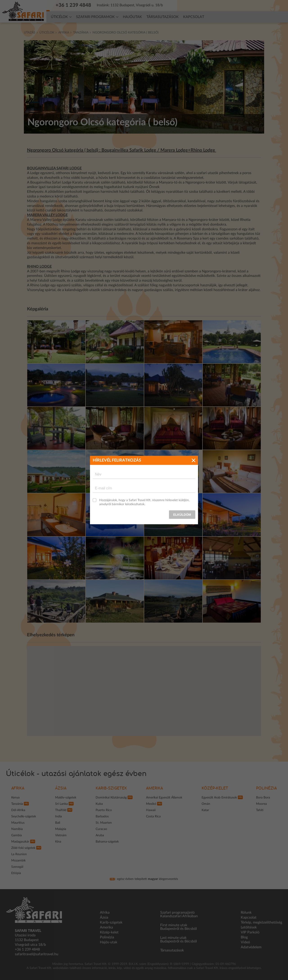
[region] (144, 691)
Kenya (15, 798)
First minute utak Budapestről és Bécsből (179, 927)
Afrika (64, 33)
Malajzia (61, 829)
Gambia (17, 835)
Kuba (99, 804)
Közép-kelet (215, 788)
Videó (245, 942)
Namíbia (17, 829)
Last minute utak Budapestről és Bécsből (179, 940)
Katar (205, 810)
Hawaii (151, 810)
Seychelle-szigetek (24, 816)
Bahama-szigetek (107, 842)
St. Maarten (104, 823)
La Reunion (19, 854)
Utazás (30, 33)
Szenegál (17, 867)
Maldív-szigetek (66, 798)
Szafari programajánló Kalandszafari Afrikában (179, 914)
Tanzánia (81, 33)
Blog (244, 937)
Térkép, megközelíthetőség (261, 922)
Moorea (261, 804)
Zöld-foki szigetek (23, 848)
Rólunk (246, 913)
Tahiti (260, 810)
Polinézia (266, 788)
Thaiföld (61, 810)
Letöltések (249, 927)
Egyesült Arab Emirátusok (219, 798)
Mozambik (18, 861)
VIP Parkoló (250, 932)
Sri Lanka (61, 804)
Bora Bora (263, 798)
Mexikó (151, 804)
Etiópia (16, 873)
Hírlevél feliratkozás (197, 5)
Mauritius (18, 823)
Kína (58, 842)
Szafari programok (95, 17)
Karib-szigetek (111, 788)
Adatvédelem (251, 947)
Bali (58, 823)
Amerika (154, 788)
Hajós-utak (109, 942)
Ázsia (61, 788)
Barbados (102, 816)
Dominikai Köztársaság (111, 798)
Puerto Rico (104, 810)
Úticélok (59, 17)
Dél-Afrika (18, 810)
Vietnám (61, 835)
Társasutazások (163, 17)
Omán (206, 804)
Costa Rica (153, 816)
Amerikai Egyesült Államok (164, 798)
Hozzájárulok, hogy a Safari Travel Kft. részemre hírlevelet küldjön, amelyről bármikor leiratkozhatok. (144, 502)
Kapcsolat (194, 17)
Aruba (100, 835)
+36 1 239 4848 (76, 5)
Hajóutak (132, 17)
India (58, 816)
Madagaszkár (20, 842)
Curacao (101, 829)
